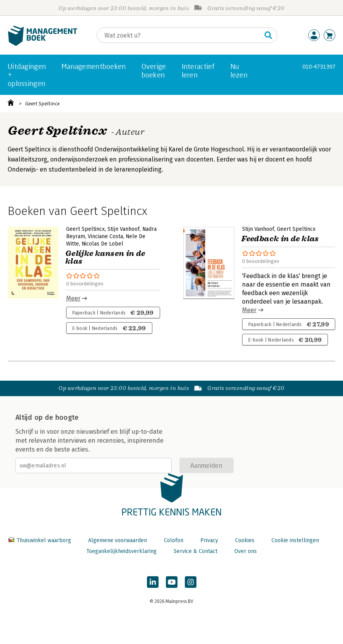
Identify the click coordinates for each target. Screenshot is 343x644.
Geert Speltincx (42, 104)
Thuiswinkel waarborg (41, 540)
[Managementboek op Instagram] (191, 582)
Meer (73, 298)
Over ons (246, 551)
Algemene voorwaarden (118, 540)
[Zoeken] (179, 35)
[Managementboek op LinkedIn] (153, 582)
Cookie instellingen (295, 540)
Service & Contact (195, 551)
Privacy (209, 540)
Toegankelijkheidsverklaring (121, 551)
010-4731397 (319, 66)
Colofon (174, 540)
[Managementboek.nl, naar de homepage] (43, 44)
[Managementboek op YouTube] (172, 582)
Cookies (245, 540)
